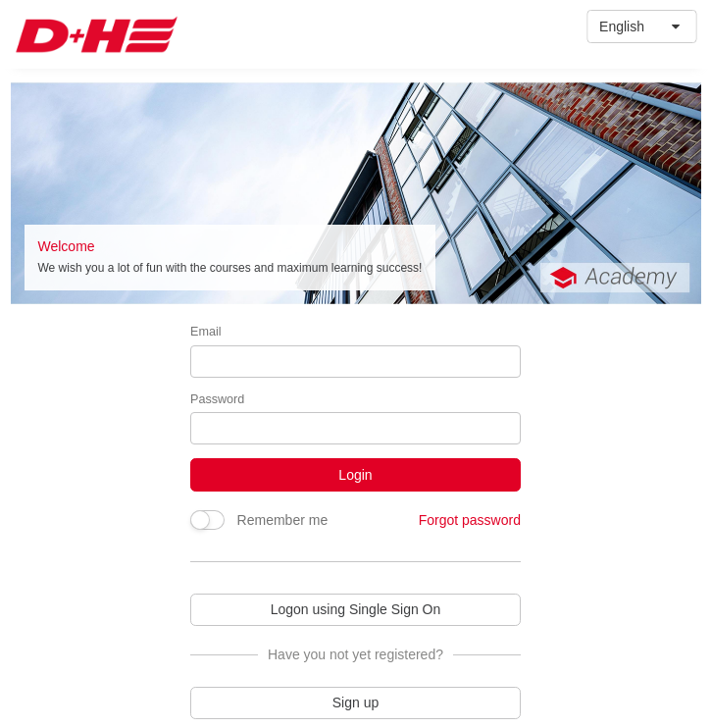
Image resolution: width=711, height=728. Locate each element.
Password (217, 399)
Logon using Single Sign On (356, 609)
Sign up (355, 702)
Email (206, 332)
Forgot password (470, 520)
